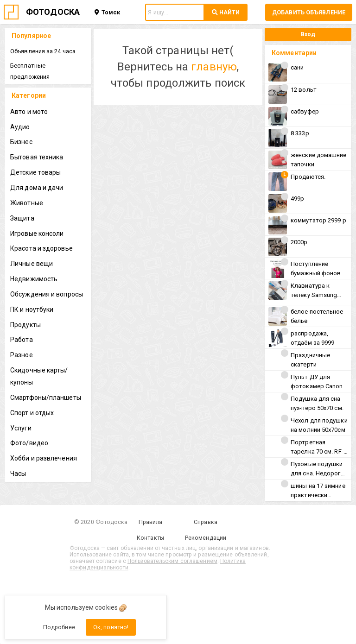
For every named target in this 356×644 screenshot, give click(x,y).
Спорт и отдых (32, 413)
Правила (151, 522)
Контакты (150, 538)
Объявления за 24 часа (43, 51)
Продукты (25, 325)
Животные (27, 203)
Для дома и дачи (37, 188)
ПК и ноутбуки (32, 309)
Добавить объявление (309, 12)
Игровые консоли (37, 234)
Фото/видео (29, 443)
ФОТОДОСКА (53, 12)
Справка (206, 522)
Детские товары (35, 172)
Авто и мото (29, 112)
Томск (107, 12)
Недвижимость (34, 279)
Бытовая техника (37, 157)
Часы (18, 474)
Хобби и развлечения (44, 458)
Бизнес (21, 142)
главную (214, 67)
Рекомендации (206, 538)
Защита (22, 218)
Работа (22, 340)
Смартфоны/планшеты (46, 398)
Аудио (20, 127)
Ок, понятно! (111, 627)
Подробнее (59, 627)
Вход (308, 34)
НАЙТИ (226, 12)
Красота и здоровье (41, 248)
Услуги (21, 428)
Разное (22, 355)
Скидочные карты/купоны (39, 376)
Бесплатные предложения (30, 71)
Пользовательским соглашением (172, 561)
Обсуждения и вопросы (47, 294)
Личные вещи (32, 264)
